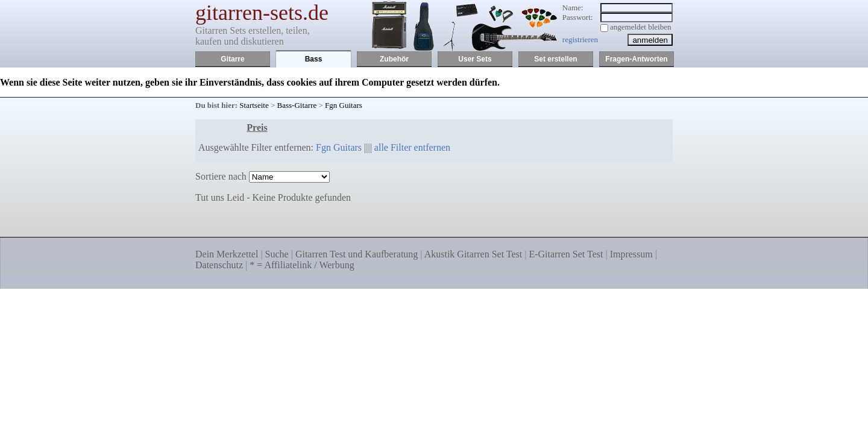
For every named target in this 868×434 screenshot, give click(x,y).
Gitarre (232, 59)
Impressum (631, 254)
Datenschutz (219, 265)
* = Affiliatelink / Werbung (302, 265)
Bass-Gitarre (297, 105)
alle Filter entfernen (412, 147)
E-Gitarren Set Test (566, 254)
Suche (277, 254)
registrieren (580, 39)
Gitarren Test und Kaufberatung (357, 254)
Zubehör (394, 59)
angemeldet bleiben (640, 27)
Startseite (254, 105)
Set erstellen (555, 59)
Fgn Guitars (344, 105)
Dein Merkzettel (227, 254)
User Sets (475, 59)
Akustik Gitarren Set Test (473, 254)
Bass (314, 59)
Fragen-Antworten (636, 59)
